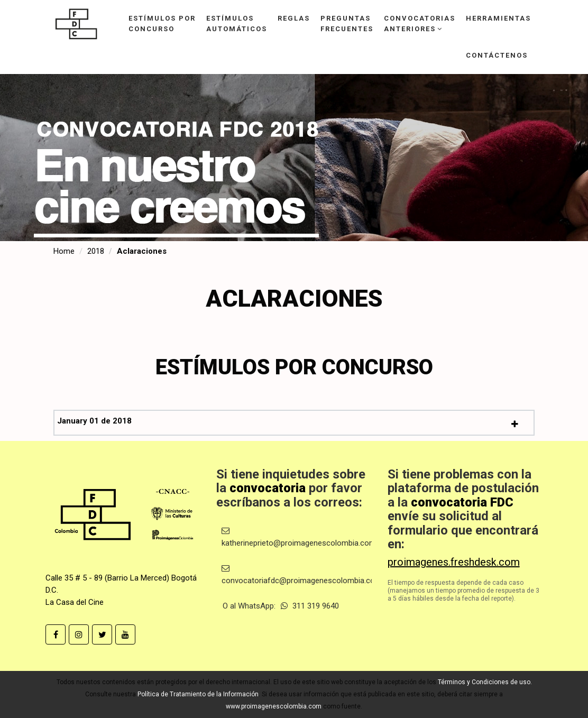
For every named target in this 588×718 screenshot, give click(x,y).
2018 (96, 251)
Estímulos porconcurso (162, 24)
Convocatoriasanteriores (420, 24)
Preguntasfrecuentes (347, 24)
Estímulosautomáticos (237, 24)
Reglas (294, 18)
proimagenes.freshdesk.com (454, 562)
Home (64, 251)
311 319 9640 (310, 606)
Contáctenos (497, 55)
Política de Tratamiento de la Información (198, 694)
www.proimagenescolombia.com (274, 706)
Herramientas (498, 18)
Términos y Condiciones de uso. (485, 682)
